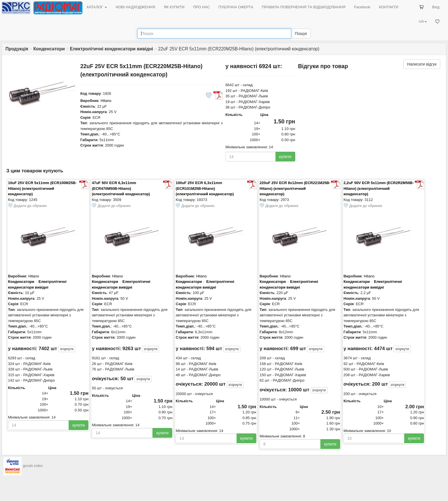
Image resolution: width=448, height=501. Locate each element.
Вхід (436, 7)
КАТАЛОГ (97, 7)
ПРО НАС (202, 7)
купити (285, 157)
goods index (33, 466)
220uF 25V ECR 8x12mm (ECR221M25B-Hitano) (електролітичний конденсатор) (295, 188)
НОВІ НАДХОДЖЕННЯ (135, 7)
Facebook (362, 7)
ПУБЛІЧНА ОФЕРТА (236, 7)
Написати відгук (422, 64)
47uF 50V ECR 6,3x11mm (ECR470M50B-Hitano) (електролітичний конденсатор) (121, 188)
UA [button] (423, 21)
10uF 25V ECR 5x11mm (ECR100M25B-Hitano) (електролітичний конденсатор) (42, 188)
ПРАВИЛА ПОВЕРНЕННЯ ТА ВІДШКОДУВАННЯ (304, 7)
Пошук (301, 33)
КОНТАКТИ (388, 7)
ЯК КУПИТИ (174, 7)
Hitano (106, 101)
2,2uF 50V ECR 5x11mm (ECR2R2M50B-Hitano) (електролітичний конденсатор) (379, 188)
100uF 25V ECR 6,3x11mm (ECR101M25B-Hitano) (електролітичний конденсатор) (205, 188)
